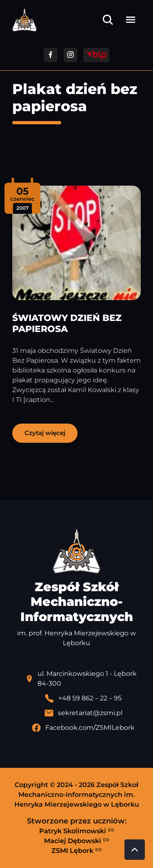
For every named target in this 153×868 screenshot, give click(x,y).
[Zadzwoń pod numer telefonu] (83, 698)
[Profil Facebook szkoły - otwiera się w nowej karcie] (83, 728)
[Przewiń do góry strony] (135, 850)
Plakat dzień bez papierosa (75, 98)
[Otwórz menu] (131, 20)
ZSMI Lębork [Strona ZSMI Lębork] (76, 850)
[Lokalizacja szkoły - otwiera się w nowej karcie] (83, 679)
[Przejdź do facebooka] (50, 55)
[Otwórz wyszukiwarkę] (108, 20)
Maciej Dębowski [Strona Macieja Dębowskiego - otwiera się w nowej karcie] (77, 841)
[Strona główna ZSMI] (24, 20)
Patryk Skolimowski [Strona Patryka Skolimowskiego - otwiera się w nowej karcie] (77, 831)
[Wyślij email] (83, 713)
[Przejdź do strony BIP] (96, 55)
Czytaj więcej (45, 433)
